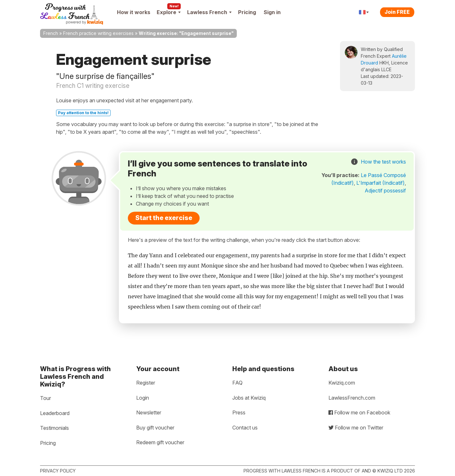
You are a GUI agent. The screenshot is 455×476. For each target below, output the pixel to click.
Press (239, 412)
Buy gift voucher (155, 428)
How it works (134, 12)
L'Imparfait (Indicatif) (381, 183)
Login (143, 398)
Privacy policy (58, 471)
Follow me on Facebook (359, 412)
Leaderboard (55, 413)
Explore (169, 12)
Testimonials (54, 428)
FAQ (237, 383)
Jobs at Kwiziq (249, 398)
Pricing (247, 12)
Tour (45, 398)
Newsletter (149, 412)
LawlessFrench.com (352, 398)
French (51, 33)
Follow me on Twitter (356, 428)
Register (146, 383)
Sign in (272, 12)
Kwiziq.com (342, 383)
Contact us (245, 428)
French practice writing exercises (98, 33)
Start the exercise (164, 218)
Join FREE (397, 12)
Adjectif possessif (385, 191)
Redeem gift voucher (160, 442)
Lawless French (209, 12)
